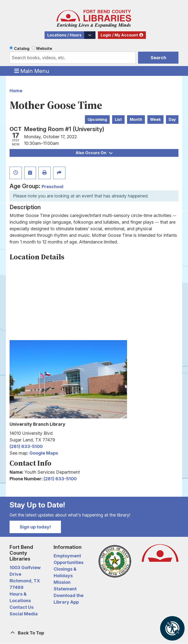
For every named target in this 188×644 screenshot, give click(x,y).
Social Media (24, 614)
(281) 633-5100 (26, 446)
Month (136, 120)
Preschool (53, 187)
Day (172, 120)
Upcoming (97, 120)
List (118, 120)
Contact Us (22, 607)
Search (158, 58)
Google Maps (44, 453)
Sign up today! (35, 527)
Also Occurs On (94, 153)
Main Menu (32, 71)
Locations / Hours (64, 35)
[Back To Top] (94, 633)
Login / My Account (119, 35)
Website (44, 48)
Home (16, 91)
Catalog (22, 48)
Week (155, 120)
